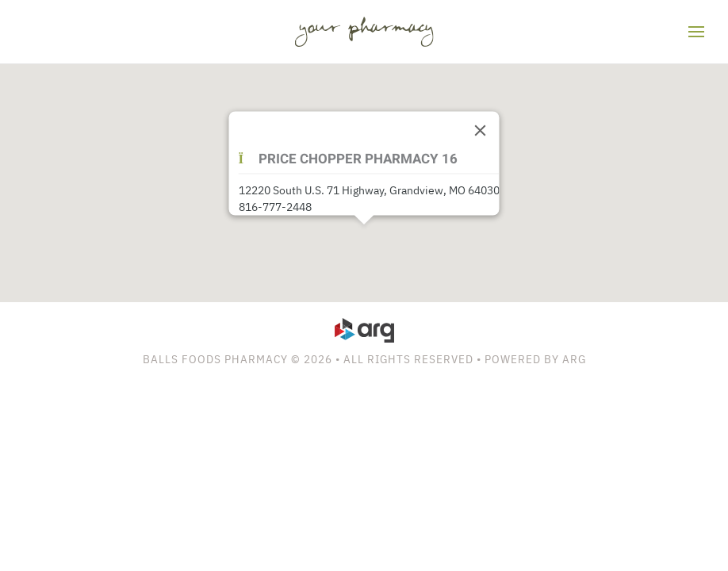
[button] (696, 32)
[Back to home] (364, 32)
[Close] (481, 131)
